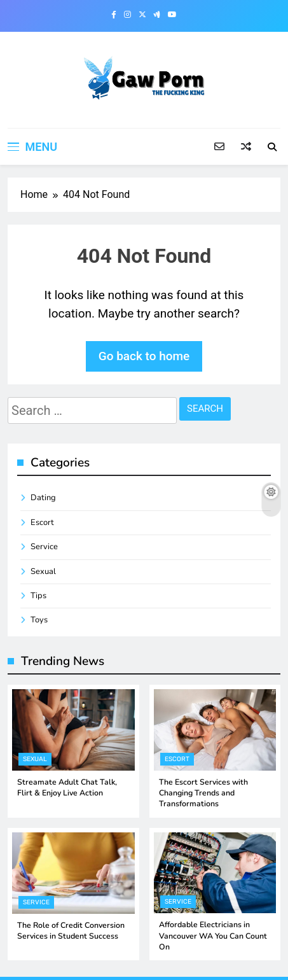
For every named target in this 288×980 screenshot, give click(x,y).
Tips (38, 596)
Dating (43, 498)
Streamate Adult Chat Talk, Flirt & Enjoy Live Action (67, 787)
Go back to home (144, 356)
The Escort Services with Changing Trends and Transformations (203, 793)
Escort (42, 522)
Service (44, 547)
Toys (39, 620)
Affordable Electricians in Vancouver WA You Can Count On (213, 936)
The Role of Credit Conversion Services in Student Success (71, 931)
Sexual (43, 571)
